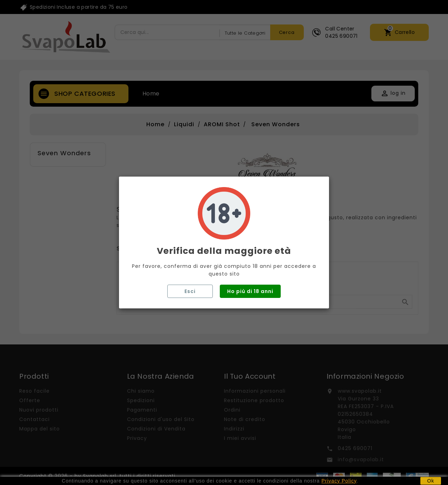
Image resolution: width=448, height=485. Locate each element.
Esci (190, 291)
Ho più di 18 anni (250, 291)
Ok (431, 481)
